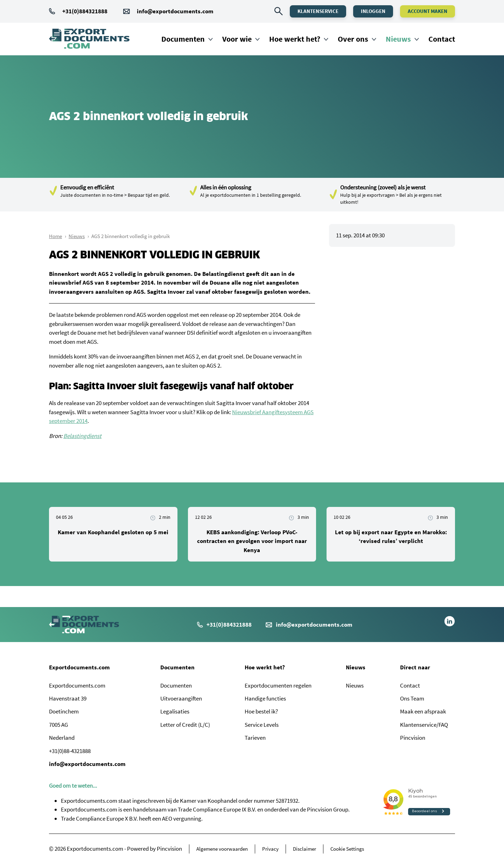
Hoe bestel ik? (261, 711)
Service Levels (262, 725)
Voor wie (237, 39)
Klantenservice (318, 11)
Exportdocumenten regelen (278, 685)
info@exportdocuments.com (175, 11)
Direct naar (415, 667)
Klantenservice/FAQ (424, 725)
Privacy (270, 849)
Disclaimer (304, 849)
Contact (442, 39)
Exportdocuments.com (79, 667)
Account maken (428, 11)
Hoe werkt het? (295, 39)
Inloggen (373, 11)
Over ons (353, 39)
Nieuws (398, 39)
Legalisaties (175, 711)
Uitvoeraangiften (181, 698)
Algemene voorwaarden (222, 849)
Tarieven (255, 738)
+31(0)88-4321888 (70, 751)
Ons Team (412, 698)
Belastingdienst (82, 436)
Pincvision (413, 738)
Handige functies (265, 698)
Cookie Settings (347, 849)
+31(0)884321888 (78, 11)
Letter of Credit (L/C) (185, 725)
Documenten (183, 39)
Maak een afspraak (423, 711)
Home (55, 236)
